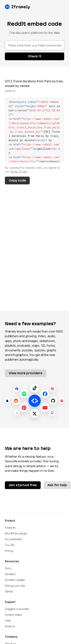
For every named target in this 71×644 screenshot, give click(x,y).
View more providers (26, 373)
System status (13, 615)
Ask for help (57, 485)
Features (10, 527)
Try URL (10, 545)
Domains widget (15, 580)
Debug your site (15, 586)
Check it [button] (35, 56)
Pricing (9, 551)
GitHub (9, 591)
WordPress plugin (16, 533)
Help (8, 620)
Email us (10, 626)
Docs (8, 568)
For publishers (14, 539)
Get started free (23, 485)
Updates (10, 574)
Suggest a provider (17, 609)
